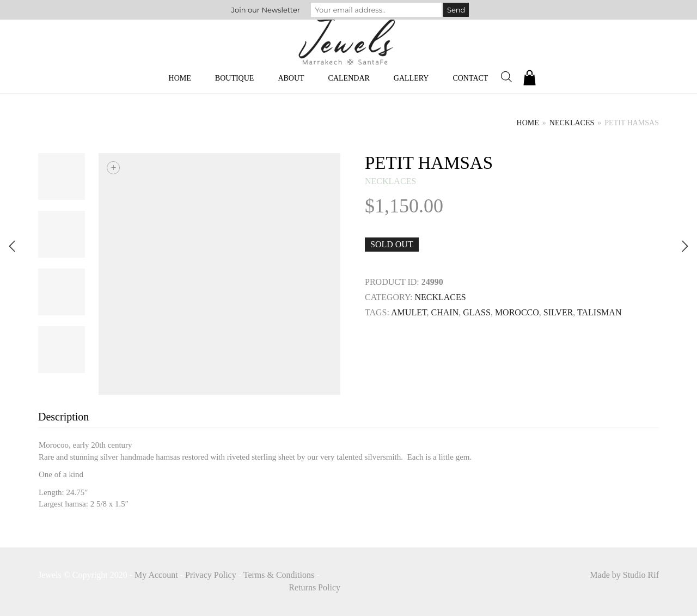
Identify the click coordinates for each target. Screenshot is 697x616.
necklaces (572, 123)
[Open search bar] (506, 77)
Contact (470, 78)
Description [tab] (63, 417)
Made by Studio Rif (624, 575)
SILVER (558, 312)
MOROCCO (517, 312)
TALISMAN (599, 312)
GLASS (477, 312)
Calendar (349, 78)
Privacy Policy (211, 575)
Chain (445, 312)
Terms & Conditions (279, 575)
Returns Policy (314, 587)
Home (180, 78)
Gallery (411, 78)
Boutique (235, 78)
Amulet (409, 312)
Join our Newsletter (266, 10)
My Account (156, 575)
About (291, 78)
